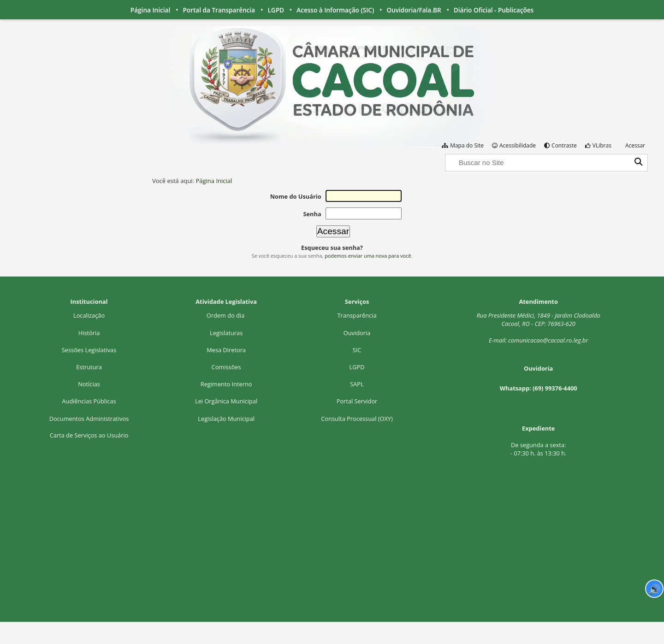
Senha (312, 214)
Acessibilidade (518, 145)
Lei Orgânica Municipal (226, 401)
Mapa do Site (467, 145)
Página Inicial (150, 10)
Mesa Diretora (226, 350)
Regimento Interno (226, 384)
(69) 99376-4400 (555, 388)
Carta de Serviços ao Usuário (89, 435)
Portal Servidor (357, 401)
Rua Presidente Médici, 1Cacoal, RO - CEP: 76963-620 (539, 319)
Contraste (564, 145)
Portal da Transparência (219, 10)
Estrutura (89, 367)
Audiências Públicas (89, 401)
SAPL (357, 384)
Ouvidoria (357, 333)
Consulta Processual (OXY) (357, 419)
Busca (445, 153)
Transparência (357, 315)
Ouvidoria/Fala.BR (414, 10)
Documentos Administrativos (89, 419)
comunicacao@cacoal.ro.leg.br (548, 340)
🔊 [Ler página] (655, 589)
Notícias (89, 384)
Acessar (635, 145)
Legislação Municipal (226, 419)
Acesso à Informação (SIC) (335, 10)
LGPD (276, 10)
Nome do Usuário (296, 196)
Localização (89, 315)
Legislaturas (226, 333)
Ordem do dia (226, 315)
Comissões (226, 367)
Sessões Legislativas (89, 350)
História (89, 333)
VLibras (602, 145)
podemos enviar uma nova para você (368, 256)
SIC (357, 350)
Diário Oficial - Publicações (494, 10)
